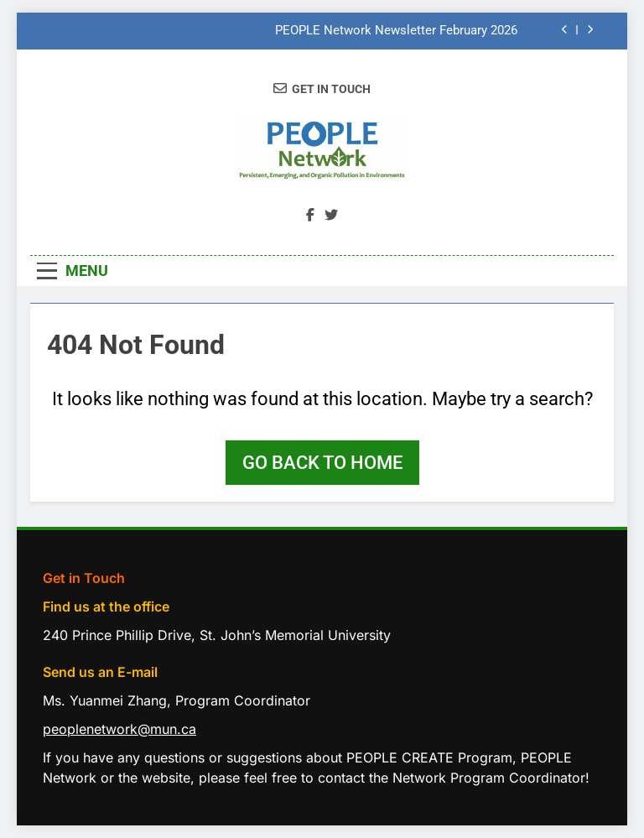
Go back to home (322, 463)
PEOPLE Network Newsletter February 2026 (396, 31)
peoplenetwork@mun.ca (119, 729)
